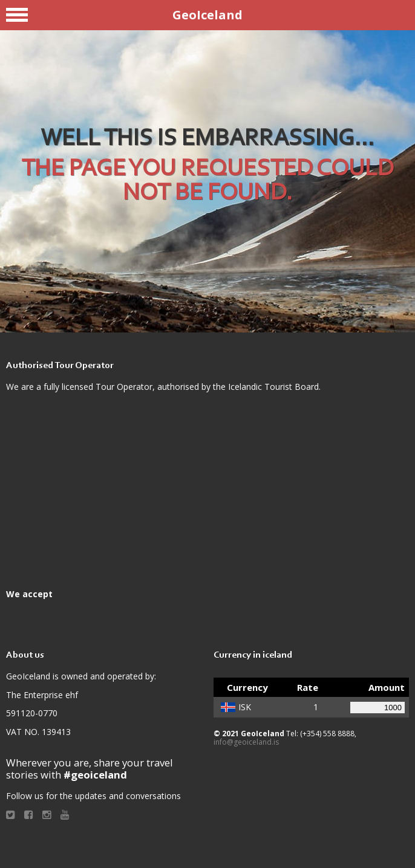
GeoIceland (207, 15)
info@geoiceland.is (246, 742)
